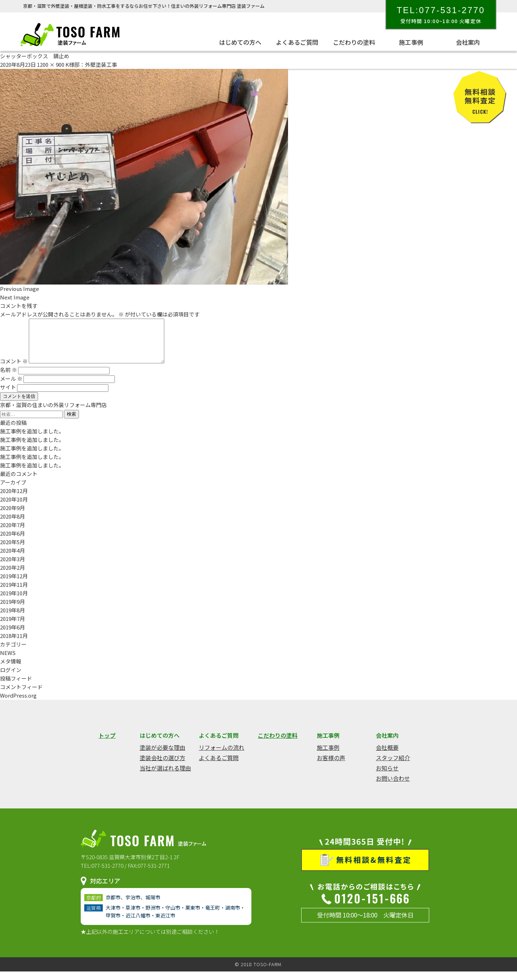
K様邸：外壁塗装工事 (91, 64)
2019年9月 (12, 610)
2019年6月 (12, 636)
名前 (9, 378)
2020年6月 (12, 542)
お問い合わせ (393, 787)
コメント (14, 370)
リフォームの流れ (222, 756)
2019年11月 (14, 593)
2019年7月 (12, 627)
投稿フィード (16, 687)
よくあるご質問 (297, 42)
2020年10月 (14, 508)
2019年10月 (14, 602)
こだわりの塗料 (354, 42)
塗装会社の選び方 (162, 766)
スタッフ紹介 (393, 766)
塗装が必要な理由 (162, 756)
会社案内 (468, 42)
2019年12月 (14, 584)
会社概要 (387, 756)
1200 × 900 (51, 64)
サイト (8, 396)
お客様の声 (331, 766)
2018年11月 (14, 644)
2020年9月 (12, 516)
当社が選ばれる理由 (165, 776)
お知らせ (387, 776)
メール (11, 387)
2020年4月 (12, 559)
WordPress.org (18, 704)
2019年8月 (12, 619)
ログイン (11, 678)
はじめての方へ (240, 42)
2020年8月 (12, 525)
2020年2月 (12, 576)
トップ (107, 744)
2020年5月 (12, 550)
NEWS (8, 661)
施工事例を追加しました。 (32, 440)
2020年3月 (12, 567)
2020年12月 (14, 499)
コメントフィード (21, 695)
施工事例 (411, 42)
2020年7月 (12, 533)
